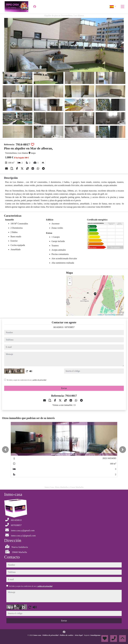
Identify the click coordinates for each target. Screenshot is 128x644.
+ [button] (70, 279)
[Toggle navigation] (122, 7)
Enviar (64, 388)
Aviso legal (79, 635)
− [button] (70, 283)
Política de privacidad (51, 635)
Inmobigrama (95, 635)
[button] (5, 450)
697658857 (70, 327)
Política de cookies (67, 635)
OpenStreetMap (110, 315)
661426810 (58, 327)
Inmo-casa (37, 635)
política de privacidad (40, 380)
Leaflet (100, 315)
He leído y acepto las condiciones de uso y (27, 380)
